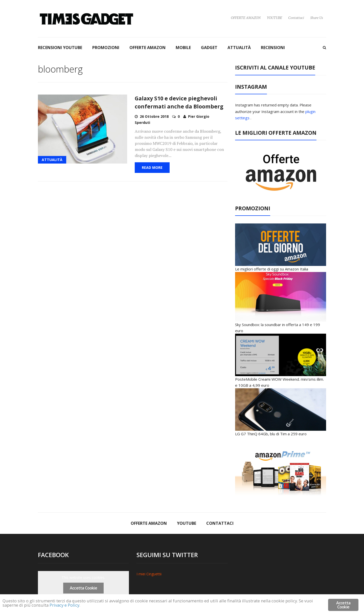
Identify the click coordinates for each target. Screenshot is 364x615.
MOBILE (183, 48)
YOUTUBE (274, 18)
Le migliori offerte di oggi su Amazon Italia (272, 269)
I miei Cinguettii (149, 574)
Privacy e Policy (66, 606)
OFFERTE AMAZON (246, 18)
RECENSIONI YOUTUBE (60, 48)
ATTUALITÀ (239, 48)
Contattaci (296, 18)
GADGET (209, 48)
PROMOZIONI (106, 48)
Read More (152, 167)
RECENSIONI (273, 48)
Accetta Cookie (83, 588)
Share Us (317, 18)
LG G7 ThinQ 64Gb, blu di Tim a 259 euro (271, 434)
